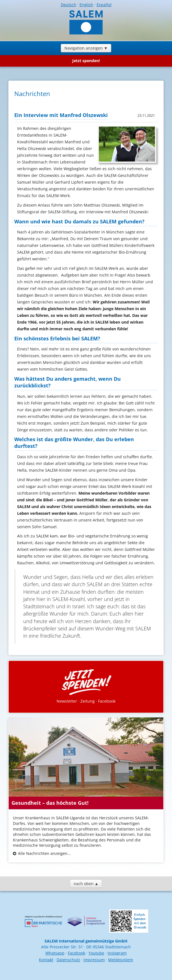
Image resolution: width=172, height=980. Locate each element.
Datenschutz (68, 960)
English (86, 5)
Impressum (94, 960)
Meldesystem (121, 960)
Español (104, 5)
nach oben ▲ (86, 884)
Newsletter (67, 701)
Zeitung (88, 701)
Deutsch (68, 5)
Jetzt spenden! (86, 61)
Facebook (107, 701)
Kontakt (46, 960)
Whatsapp (55, 953)
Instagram (117, 953)
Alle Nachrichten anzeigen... (44, 853)
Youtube (96, 953)
